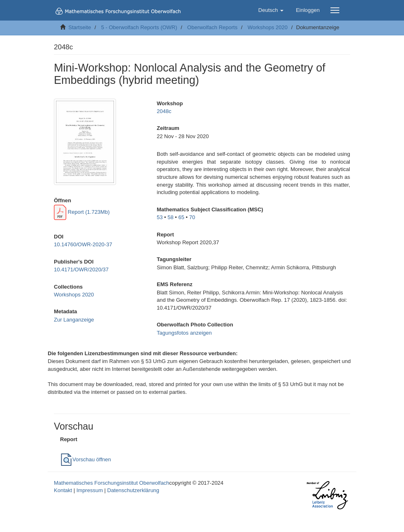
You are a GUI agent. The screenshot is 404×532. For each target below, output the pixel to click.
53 (160, 217)
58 (170, 217)
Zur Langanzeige (74, 320)
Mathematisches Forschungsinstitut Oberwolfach (111, 483)
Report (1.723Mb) (82, 212)
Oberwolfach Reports (212, 27)
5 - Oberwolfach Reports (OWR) (139, 27)
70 (192, 217)
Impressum (90, 490)
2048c (164, 111)
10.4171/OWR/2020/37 (81, 269)
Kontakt (63, 490)
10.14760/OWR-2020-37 (83, 244)
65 (181, 217)
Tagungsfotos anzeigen (184, 333)
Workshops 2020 (268, 27)
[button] (271, 10)
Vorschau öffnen (86, 459)
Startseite (80, 27)
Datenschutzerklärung (133, 490)
